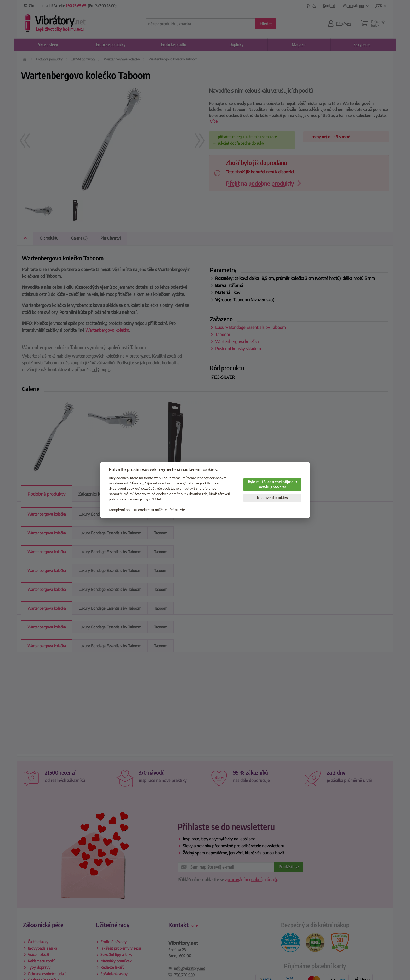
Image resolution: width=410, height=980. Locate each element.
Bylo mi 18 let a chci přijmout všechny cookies (272, 484)
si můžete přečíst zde (168, 510)
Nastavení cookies (272, 498)
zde (205, 494)
